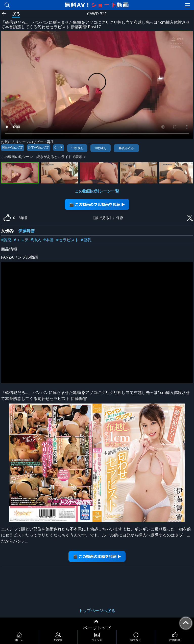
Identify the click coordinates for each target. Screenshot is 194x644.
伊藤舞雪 (27, 231)
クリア (59, 147)
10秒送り (101, 148)
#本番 (48, 240)
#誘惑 (6, 240)
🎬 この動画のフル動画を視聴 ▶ (97, 204)
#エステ (21, 240)
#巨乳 (86, 240)
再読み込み (126, 148)
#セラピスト (67, 240)
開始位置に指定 (13, 147)
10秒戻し (77, 148)
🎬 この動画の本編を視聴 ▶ (97, 556)
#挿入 (36, 240)
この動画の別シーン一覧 (97, 191)
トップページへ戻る (97, 610)
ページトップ (97, 628)
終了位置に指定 (39, 147)
